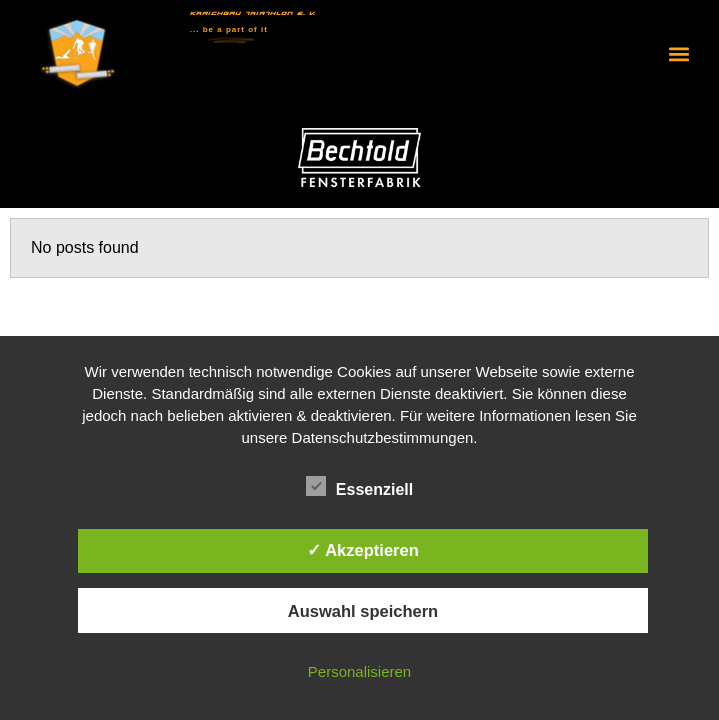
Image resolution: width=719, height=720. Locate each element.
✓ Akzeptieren (363, 550)
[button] (678, 53)
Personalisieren (359, 671)
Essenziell (359, 487)
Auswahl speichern (363, 611)
